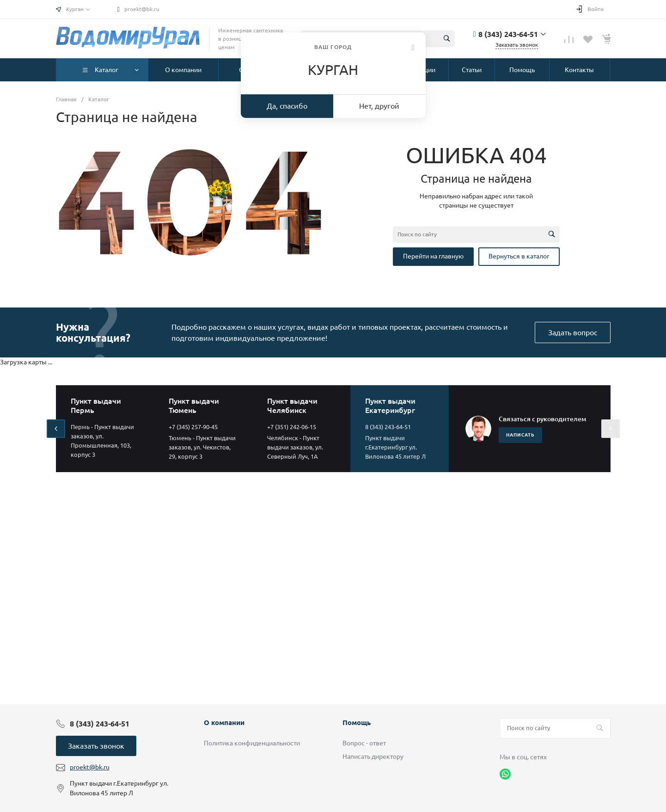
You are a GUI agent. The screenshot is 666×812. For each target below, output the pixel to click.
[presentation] (56, 429)
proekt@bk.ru (142, 9)
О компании (224, 723)
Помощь (357, 723)
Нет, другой (379, 106)
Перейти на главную (433, 256)
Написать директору (373, 757)
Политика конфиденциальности (252, 743)
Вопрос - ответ (364, 743)
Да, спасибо (287, 106)
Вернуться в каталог (519, 256)
